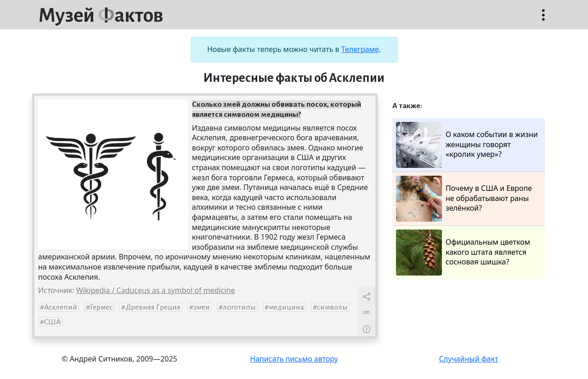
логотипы (239, 307)
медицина (286, 307)
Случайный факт (469, 359)
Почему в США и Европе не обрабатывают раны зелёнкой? (464, 199)
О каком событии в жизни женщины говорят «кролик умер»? (467, 145)
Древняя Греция (153, 307)
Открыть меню (543, 20)
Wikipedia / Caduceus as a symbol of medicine (156, 290)
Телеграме (360, 49)
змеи (202, 307)
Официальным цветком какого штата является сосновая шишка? (463, 253)
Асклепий (61, 307)
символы (332, 307)
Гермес (101, 307)
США (52, 322)
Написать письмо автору (294, 359)
